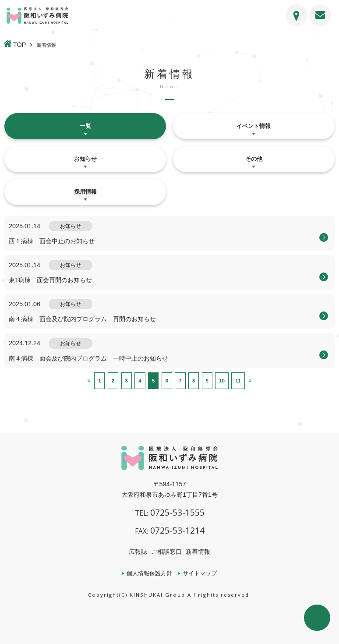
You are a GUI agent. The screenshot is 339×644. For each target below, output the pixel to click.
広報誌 (138, 552)
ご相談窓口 (166, 552)
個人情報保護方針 (149, 573)
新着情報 (198, 552)
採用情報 (85, 192)
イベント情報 (254, 126)
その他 (254, 159)
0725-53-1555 (170, 512)
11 (238, 381)
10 (222, 381)
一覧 (85, 126)
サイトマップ (200, 573)
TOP (19, 45)
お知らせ (85, 159)
